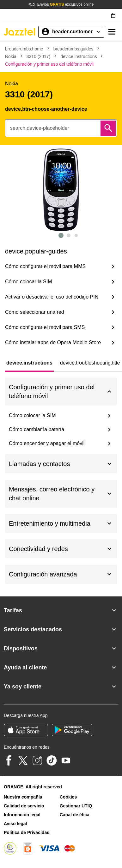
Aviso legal (15, 824)
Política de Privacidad (27, 832)
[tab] (29, 363)
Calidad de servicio (24, 806)
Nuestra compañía (23, 797)
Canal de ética (75, 815)
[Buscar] (108, 128)
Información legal (22, 815)
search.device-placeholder (40, 128)
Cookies (68, 797)
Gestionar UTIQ (76, 806)
